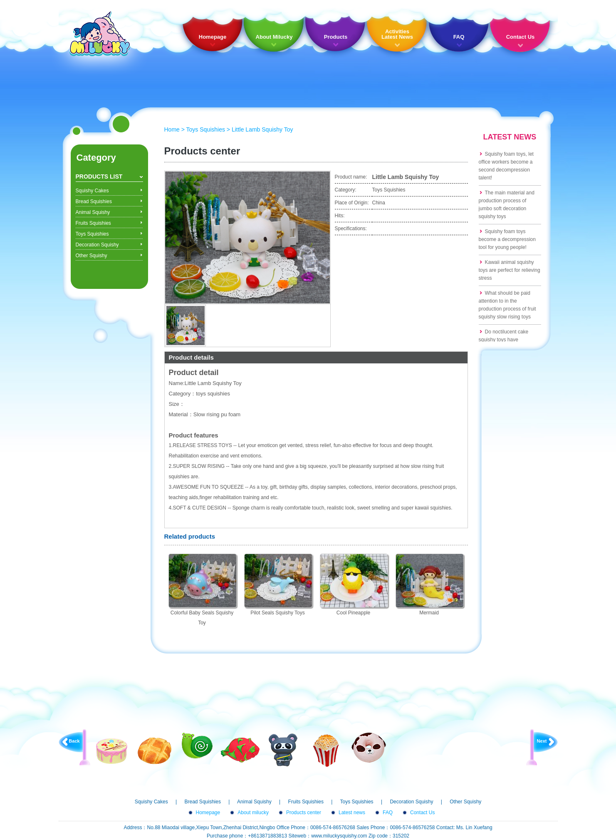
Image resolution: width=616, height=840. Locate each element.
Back (74, 741)
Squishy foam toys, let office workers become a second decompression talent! (506, 166)
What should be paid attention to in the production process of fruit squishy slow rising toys (507, 305)
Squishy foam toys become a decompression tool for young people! (507, 239)
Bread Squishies (94, 201)
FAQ (459, 37)
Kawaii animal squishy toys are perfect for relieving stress (510, 270)
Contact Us (521, 37)
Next (542, 741)
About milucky (253, 813)
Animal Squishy (93, 212)
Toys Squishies (92, 234)
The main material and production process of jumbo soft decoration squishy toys (507, 205)
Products (336, 37)
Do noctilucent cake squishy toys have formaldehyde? (504, 340)
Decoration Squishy (97, 245)
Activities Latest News (397, 34)
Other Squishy (92, 256)
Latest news (352, 813)
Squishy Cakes (92, 191)
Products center (304, 813)
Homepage (213, 37)
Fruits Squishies (93, 223)
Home (172, 129)
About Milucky (274, 37)
